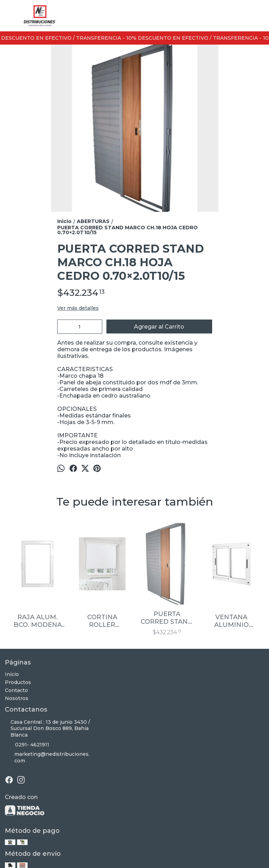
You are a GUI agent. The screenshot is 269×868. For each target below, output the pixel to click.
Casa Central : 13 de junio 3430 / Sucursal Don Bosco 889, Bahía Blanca (47, 729)
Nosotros (17, 698)
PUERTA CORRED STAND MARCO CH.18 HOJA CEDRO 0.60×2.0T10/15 (167, 618)
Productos (18, 682)
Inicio (12, 674)
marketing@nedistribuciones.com (47, 757)
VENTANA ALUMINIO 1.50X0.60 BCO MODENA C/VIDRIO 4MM (231, 621)
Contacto (16, 690)
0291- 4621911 (27, 745)
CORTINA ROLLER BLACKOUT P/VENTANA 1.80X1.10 (102, 621)
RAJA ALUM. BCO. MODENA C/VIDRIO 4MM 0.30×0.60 (38, 621)
